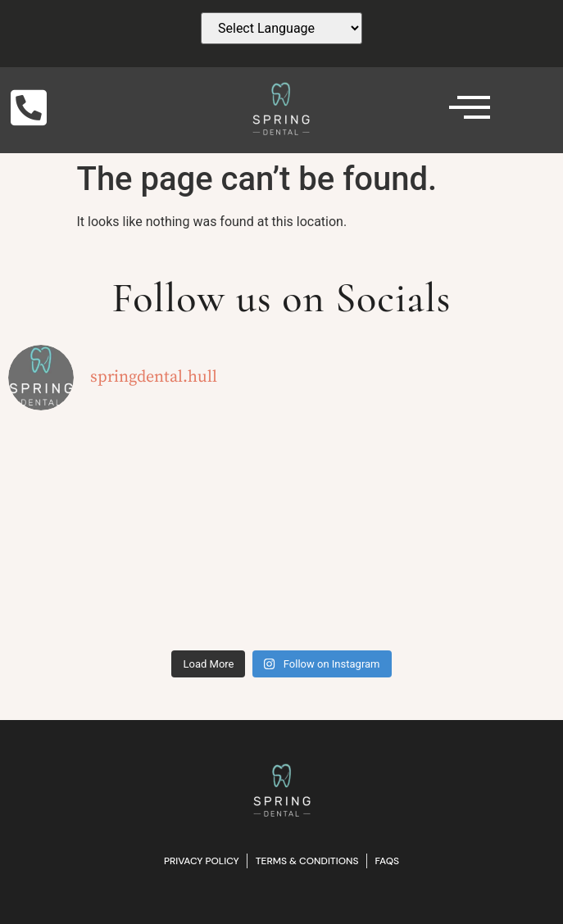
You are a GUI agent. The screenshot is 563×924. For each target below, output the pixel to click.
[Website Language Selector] (281, 28)
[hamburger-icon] (461, 110)
